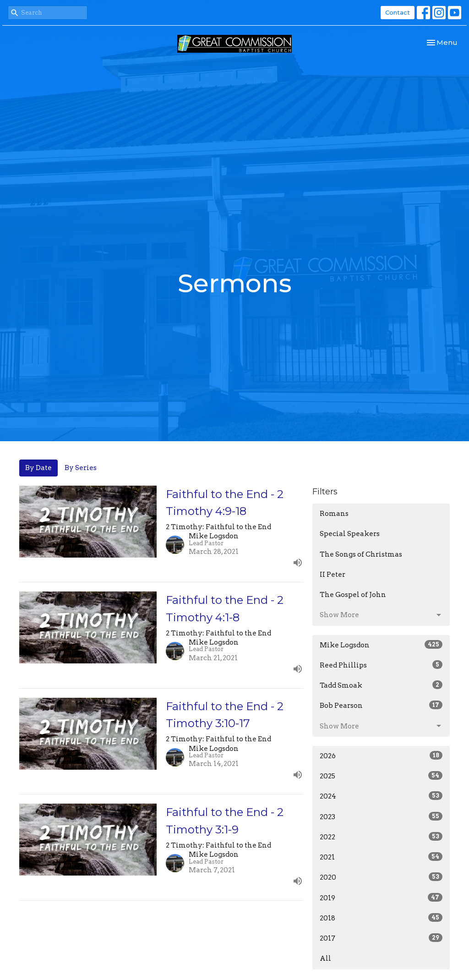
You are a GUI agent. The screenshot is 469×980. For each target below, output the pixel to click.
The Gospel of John (353, 595)
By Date (38, 468)
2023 (381, 816)
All (325, 958)
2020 (381, 877)
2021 (381, 857)
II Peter (333, 575)
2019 (381, 898)
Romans (334, 514)
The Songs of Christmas (361, 554)
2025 (381, 776)
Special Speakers (350, 534)
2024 (381, 796)
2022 (381, 837)
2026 (381, 756)
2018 (381, 918)
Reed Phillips (381, 665)
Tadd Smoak (381, 685)
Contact (398, 12)
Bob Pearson (381, 705)
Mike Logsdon (381, 645)
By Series (81, 468)
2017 (381, 938)
